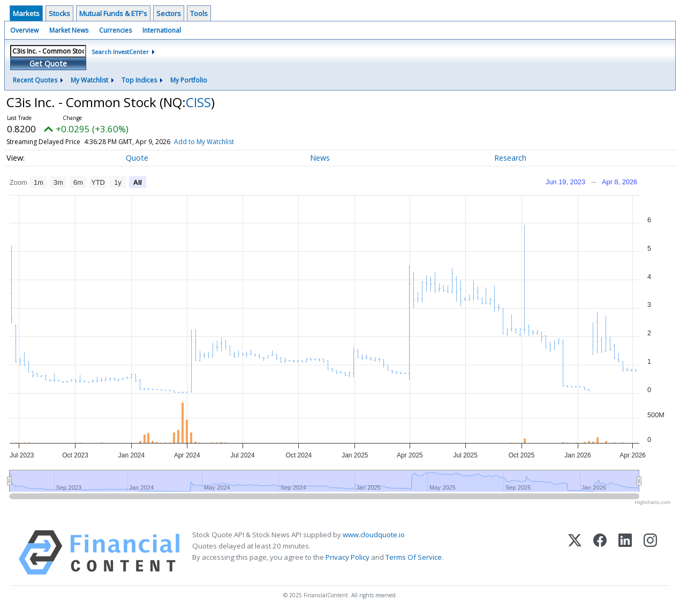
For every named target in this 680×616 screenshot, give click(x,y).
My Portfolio (189, 80)
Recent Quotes (35, 80)
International (162, 30)
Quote (137, 158)
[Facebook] (600, 553)
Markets (26, 13)
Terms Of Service (414, 557)
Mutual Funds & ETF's (113, 13)
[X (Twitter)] (575, 553)
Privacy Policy (347, 557)
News (320, 158)
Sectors (169, 13)
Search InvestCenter (120, 52)
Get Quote (48, 63)
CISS (198, 102)
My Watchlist (89, 80)
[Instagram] (650, 553)
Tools (199, 13)
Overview (24, 30)
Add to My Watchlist (227, 142)
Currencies (115, 30)
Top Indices (139, 80)
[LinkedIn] (625, 553)
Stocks (59, 13)
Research (510, 158)
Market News (69, 30)
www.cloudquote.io (374, 535)
